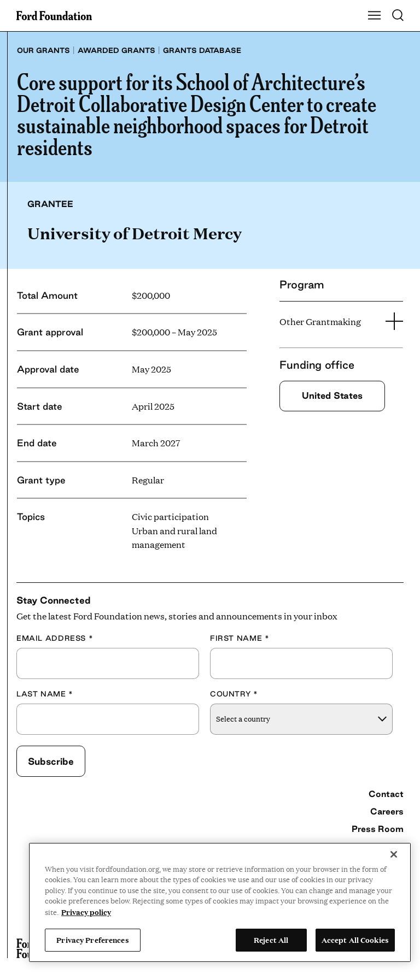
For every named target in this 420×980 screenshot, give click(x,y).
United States (332, 395)
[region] (220, 902)
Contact (386, 794)
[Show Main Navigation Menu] (375, 16)
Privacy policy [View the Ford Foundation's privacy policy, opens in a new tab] (86, 912)
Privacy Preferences (92, 940)
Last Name (45, 694)
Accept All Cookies (355, 940)
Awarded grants (116, 50)
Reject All (271, 940)
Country (234, 694)
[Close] (394, 854)
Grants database (202, 50)
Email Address (55, 638)
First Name (240, 638)
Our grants (43, 50)
